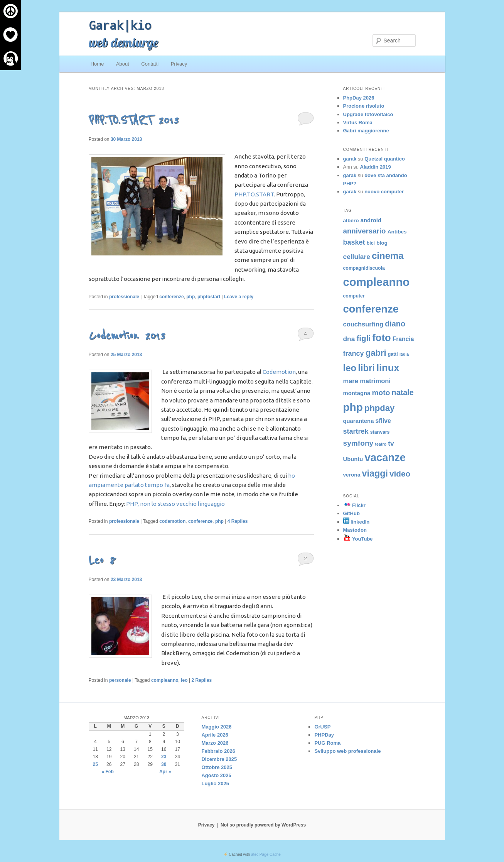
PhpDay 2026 (359, 98)
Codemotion (279, 372)
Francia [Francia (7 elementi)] (403, 339)
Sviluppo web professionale (347, 751)
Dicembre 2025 (219, 759)
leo (184, 680)
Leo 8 (102, 560)
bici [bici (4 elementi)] (371, 243)
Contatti (150, 64)
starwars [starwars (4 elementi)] (380, 432)
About (123, 64)
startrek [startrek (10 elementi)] (356, 431)
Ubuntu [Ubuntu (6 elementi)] (353, 459)
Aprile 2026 (215, 735)
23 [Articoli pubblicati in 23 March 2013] (164, 757)
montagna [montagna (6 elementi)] (357, 393)
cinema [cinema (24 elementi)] (388, 256)
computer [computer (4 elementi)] (354, 296)
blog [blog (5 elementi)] (382, 243)
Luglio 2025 (215, 783)
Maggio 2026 (216, 727)
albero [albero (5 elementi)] (351, 221)
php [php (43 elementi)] (353, 407)
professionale (124, 297)
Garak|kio (120, 25)
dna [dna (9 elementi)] (349, 339)
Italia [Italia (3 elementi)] (404, 354)
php (190, 297)
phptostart (209, 297)
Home (97, 64)
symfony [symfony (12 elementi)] (358, 443)
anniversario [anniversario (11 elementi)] (365, 231)
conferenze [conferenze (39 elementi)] (371, 309)
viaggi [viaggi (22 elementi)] (375, 473)
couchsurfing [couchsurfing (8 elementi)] (363, 324)
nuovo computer (384, 192)
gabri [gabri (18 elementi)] (376, 353)
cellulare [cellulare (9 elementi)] (357, 257)
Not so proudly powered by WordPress (263, 825)
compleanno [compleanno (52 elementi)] (377, 282)
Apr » (165, 772)
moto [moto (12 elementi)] (381, 393)
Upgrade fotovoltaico (368, 114)
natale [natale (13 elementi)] (403, 392)
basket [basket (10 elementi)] (354, 242)
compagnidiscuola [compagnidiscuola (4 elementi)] (364, 268)
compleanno (165, 680)
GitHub (351, 513)
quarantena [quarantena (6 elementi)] (359, 421)
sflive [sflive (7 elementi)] (383, 421)
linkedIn (357, 522)
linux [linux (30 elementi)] (388, 368)
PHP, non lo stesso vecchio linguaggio (175, 504)
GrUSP (322, 727)
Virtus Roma (358, 123)
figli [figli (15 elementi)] (363, 338)
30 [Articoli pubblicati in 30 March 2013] (164, 764)
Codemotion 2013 (127, 336)
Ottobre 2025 (217, 767)
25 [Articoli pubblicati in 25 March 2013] (95, 764)
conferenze (171, 297)
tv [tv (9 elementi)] (391, 443)
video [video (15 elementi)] (400, 474)
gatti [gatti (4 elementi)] (393, 354)
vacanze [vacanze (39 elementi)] (385, 457)
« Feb (108, 772)
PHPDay (324, 735)
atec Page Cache (266, 854)
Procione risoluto (364, 106)
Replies (238, 521)
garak (350, 159)
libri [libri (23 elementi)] (366, 368)
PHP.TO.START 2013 (134, 120)
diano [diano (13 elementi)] (395, 324)
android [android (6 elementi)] (371, 220)
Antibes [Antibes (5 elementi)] (397, 232)
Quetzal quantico (385, 159)
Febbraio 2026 (218, 751)
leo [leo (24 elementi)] (350, 368)
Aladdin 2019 (376, 167)
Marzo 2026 (215, 743)
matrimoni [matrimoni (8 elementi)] (375, 381)
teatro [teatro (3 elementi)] (381, 444)
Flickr (354, 505)
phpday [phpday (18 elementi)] (379, 408)
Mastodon (355, 530)
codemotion (172, 521)
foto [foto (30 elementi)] (381, 338)
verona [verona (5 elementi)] (352, 475)
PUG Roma (327, 743)
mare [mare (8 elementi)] (351, 381)
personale (120, 680)
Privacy (179, 64)
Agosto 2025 (216, 775)
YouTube (358, 539)
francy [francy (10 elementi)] (354, 353)
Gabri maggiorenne (366, 131)
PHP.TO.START (254, 194)
